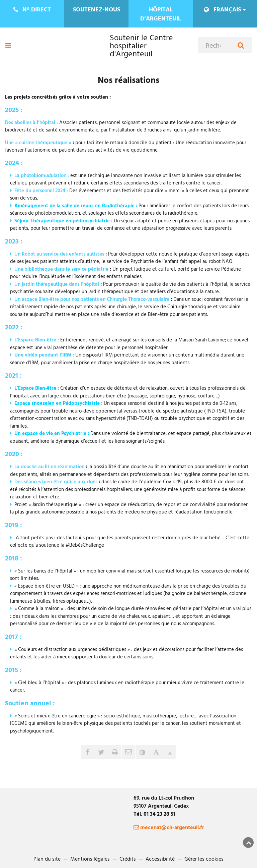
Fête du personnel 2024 (40, 190)
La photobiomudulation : (42, 175)
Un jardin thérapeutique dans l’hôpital (57, 284)
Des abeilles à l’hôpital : (31, 122)
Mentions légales (90, 859)
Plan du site (47, 859)
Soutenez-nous (97, 9)
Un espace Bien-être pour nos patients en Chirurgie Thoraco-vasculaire (92, 299)
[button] (128, 752)
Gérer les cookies (204, 859)
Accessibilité (160, 859)
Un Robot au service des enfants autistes (59, 254)
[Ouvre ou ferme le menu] (8, 45)
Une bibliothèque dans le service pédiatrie (61, 269)
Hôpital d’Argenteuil (161, 14)
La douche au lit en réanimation (49, 466)
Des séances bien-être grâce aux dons (56, 481)
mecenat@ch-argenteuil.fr (169, 827)
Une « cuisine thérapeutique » (38, 142)
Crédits (128, 859)
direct (32, 9)
